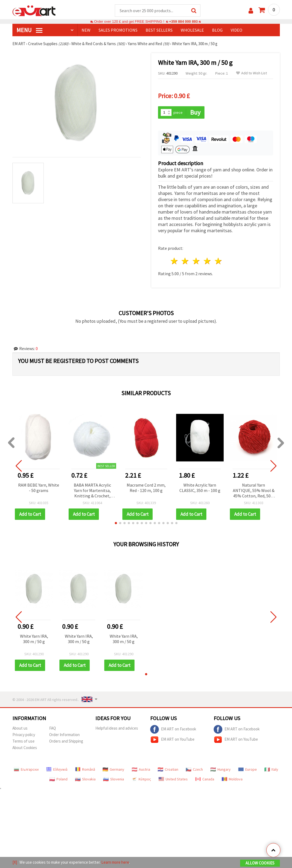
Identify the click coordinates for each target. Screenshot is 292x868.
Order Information (64, 735)
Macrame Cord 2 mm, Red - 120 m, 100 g (146, 488)
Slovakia (85, 779)
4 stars (208, 261)
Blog (217, 30)
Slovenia (114, 779)
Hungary (221, 769)
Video (236, 30)
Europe (248, 769)
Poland (58, 779)
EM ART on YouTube (172, 740)
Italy (271, 769)
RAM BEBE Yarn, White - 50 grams (39, 488)
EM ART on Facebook (173, 729)
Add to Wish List (251, 73)
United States (173, 779)
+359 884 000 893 (183, 21)
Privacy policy (24, 735)
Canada (205, 779)
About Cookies (25, 748)
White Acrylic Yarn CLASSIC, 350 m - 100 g (200, 488)
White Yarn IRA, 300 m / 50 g (34, 639)
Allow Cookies (260, 863)
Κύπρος (141, 779)
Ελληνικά (57, 769)
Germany (113, 769)
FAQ (53, 728)
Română (85, 769)
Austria (141, 769)
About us (20, 728)
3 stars (197, 261)
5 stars (218, 261)
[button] (116, 523)
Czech (194, 769)
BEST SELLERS (159, 30)
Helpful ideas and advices (117, 728)
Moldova (232, 779)
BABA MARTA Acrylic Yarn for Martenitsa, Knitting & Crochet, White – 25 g (92, 491)
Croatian (168, 769)
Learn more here (115, 862)
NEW (86, 30)
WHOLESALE (192, 30)
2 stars (185, 261)
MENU (29, 30)
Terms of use (24, 741)
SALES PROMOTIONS (118, 30)
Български (26, 769)
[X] (15, 862)
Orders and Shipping (66, 741)
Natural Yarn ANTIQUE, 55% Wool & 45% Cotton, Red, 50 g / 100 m (254, 491)
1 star (174, 261)
